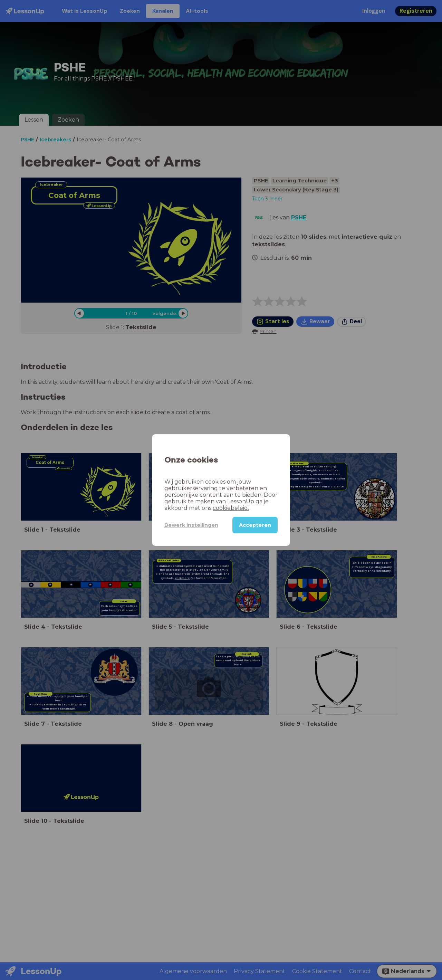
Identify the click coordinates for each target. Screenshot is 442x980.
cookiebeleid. (231, 508)
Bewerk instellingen (191, 525)
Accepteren (255, 525)
